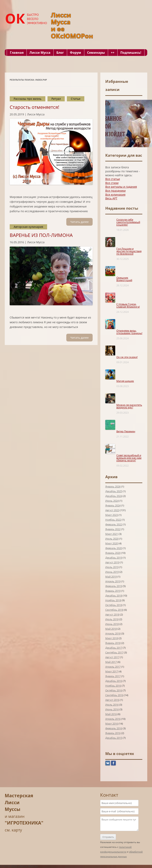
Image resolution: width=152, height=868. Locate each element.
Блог (60, 53)
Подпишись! (131, 53)
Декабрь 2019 (114, 558)
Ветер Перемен (126, 431)
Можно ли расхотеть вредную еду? (129, 406)
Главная (17, 53)
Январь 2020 (113, 553)
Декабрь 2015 (114, 738)
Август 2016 (112, 700)
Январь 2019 (113, 591)
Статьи (76, 99)
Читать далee (79, 222)
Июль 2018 (112, 619)
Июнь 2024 (112, 501)
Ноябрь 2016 (113, 686)
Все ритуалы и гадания (121, 187)
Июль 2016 (112, 705)
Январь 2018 (113, 643)
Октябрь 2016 (114, 690)
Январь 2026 (113, 486)
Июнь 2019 (112, 572)
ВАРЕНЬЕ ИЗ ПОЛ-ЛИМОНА (41, 235)
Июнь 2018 (112, 624)
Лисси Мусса (40, 53)
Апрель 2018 (113, 633)
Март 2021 (112, 534)
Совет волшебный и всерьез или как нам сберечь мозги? (129, 458)
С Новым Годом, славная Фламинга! (128, 305)
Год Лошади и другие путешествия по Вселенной (129, 251)
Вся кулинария (115, 195)
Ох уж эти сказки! (127, 357)
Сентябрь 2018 (114, 610)
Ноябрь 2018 (113, 600)
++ (113, 53)
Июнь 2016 (112, 709)
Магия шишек (125, 381)
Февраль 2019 (114, 586)
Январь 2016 (113, 733)
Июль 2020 (112, 539)
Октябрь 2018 (114, 605)
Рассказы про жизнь (28, 99)
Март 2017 (112, 671)
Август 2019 (112, 562)
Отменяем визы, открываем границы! (129, 332)
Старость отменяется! (34, 107)
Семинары (96, 53)
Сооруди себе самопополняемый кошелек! (128, 222)
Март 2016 (112, 724)
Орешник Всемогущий (124, 279)
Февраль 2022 (114, 524)
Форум (76, 53)
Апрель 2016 (113, 719)
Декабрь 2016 (114, 681)
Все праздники (115, 191)
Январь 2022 (113, 529)
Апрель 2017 (113, 667)
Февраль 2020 (114, 548)
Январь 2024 (113, 505)
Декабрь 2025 (114, 491)
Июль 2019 (112, 567)
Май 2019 (111, 577)
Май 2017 (111, 662)
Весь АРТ (111, 198)
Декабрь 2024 (114, 496)
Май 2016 (111, 714)
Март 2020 (112, 543)
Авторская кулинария (28, 227)
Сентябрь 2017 (114, 652)
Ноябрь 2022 (113, 520)
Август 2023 (112, 510)
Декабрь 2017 (114, 648)
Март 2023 (112, 515)
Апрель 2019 (113, 581)
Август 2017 (112, 657)
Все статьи (113, 179)
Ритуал (56, 99)
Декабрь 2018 (114, 596)
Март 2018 (112, 638)
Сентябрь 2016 (114, 695)
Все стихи (112, 183)
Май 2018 (111, 629)
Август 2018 (112, 614)
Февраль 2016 (114, 728)
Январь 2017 (113, 676)
